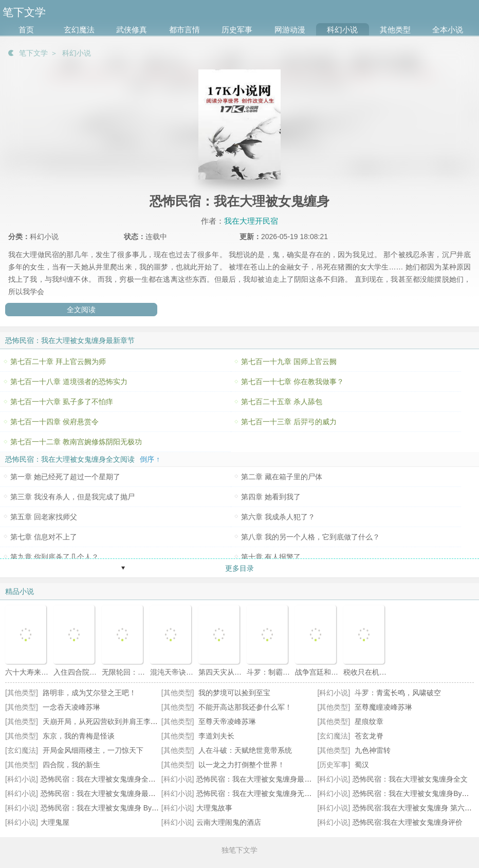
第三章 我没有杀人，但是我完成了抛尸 (72, 497)
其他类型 (395, 30)
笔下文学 (33, 53)
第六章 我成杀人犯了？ (278, 517)
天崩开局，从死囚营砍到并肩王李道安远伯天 (115, 721)
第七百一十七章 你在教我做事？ (292, 382)
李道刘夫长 (216, 736)
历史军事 (237, 30)
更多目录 (239, 568)
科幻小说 (342, 30)
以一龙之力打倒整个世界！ (242, 765)
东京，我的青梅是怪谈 (79, 736)
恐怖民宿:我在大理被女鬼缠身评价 (408, 822)
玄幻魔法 (79, 30)
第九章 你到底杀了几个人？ (54, 557)
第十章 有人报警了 (271, 557)
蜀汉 (362, 765)
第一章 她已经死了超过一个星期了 (65, 477)
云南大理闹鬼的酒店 (229, 822)
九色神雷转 (373, 750)
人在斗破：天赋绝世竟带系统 (245, 750)
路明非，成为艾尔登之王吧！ (89, 693)
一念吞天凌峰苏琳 (71, 707)
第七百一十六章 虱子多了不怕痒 (62, 402)
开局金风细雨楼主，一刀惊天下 (93, 750)
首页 (26, 30)
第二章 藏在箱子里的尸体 (282, 477)
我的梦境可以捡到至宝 (234, 693)
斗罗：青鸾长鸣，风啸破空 (398, 693)
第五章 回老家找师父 (44, 517)
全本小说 (448, 30)
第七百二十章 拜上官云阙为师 (58, 361)
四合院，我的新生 (71, 765)
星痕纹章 (369, 721)
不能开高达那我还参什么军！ (245, 707)
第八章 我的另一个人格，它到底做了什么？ (310, 537)
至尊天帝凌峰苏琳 (227, 721)
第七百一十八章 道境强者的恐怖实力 (69, 382)
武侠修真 (132, 30)
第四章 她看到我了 (271, 497)
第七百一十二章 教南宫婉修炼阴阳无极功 (76, 442)
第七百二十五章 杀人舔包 (282, 402)
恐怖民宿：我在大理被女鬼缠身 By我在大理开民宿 (121, 808)
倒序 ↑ (150, 459)
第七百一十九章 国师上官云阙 (289, 361)
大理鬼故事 (214, 808)
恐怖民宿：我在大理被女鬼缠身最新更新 (105, 793)
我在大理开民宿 (251, 221)
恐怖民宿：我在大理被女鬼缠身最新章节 (261, 779)
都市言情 (185, 30)
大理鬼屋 (55, 822)
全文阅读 (81, 310)
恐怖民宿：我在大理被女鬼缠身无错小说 (261, 793)
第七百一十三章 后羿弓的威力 (289, 422)
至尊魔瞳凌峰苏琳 (383, 707)
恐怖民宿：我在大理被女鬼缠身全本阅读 (105, 779)
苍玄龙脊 (369, 736)
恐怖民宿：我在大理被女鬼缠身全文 (410, 779)
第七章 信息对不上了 (44, 537)
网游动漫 (290, 30)
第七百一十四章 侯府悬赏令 (54, 422)
